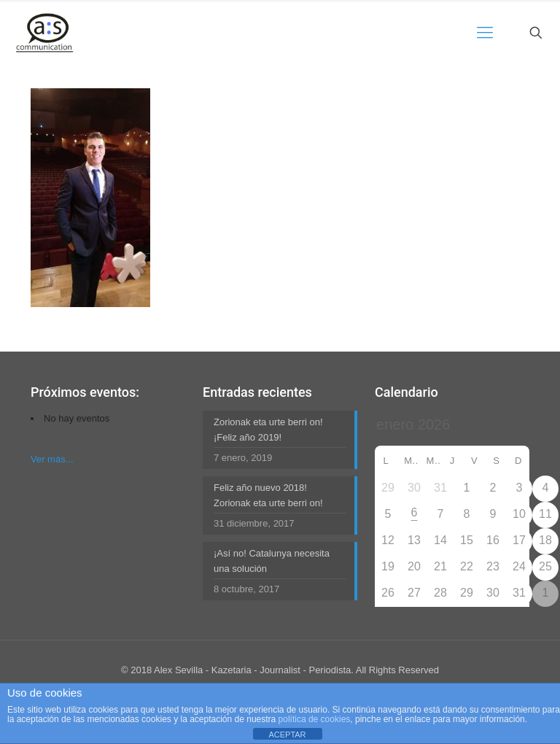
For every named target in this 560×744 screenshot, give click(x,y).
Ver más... (52, 459)
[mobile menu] (485, 33)
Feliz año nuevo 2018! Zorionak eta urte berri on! (268, 495)
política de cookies (315, 719)
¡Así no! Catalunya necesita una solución (272, 561)
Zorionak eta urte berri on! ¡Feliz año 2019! (268, 430)
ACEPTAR (287, 735)
